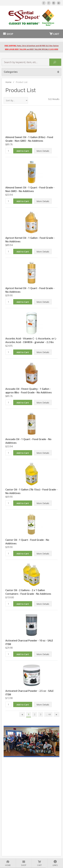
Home (10, 82)
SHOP (8, 34)
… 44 (48, 714)
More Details (43, 151)
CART (54, 34)
